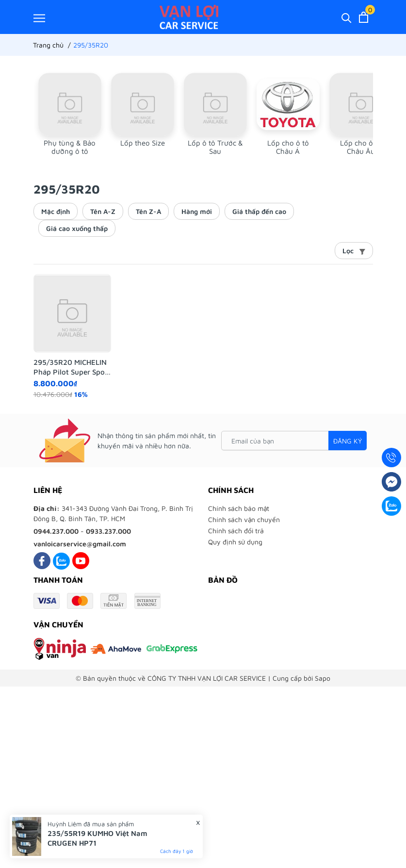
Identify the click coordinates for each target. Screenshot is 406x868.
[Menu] (39, 18)
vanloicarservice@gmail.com (80, 544)
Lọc (354, 251)
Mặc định (56, 211)
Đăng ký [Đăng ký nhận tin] (348, 441)
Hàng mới (197, 211)
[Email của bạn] (294, 441)
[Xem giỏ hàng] (364, 17)
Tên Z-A (148, 211)
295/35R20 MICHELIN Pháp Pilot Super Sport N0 (72, 367)
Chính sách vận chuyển (244, 519)
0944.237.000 (56, 531)
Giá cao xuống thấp (77, 228)
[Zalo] (61, 561)
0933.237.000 (108, 531)
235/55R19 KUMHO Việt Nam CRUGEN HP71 (97, 838)
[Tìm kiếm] (347, 17)
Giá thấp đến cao (259, 211)
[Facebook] (42, 561)
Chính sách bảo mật (239, 508)
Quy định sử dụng (235, 542)
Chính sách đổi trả (236, 531)
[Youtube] (81, 561)
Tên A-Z (103, 211)
